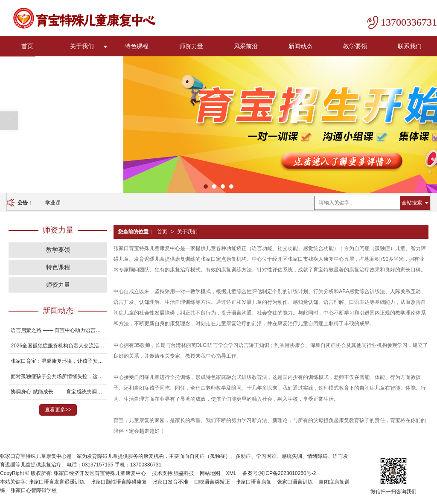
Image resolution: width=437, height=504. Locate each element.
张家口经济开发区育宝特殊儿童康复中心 (101, 473)
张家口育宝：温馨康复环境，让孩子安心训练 (59, 361)
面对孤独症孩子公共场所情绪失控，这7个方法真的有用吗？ (59, 376)
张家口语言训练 (295, 482)
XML (232, 473)
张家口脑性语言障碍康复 (119, 482)
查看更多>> (58, 410)
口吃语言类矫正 (212, 482)
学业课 (53, 203)
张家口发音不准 (170, 482)
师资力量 (191, 46)
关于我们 (82, 46)
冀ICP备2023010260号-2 (287, 473)
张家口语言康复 (253, 482)
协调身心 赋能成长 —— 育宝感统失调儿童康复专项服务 (59, 392)
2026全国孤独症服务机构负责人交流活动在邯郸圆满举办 (59, 346)
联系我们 (410, 46)
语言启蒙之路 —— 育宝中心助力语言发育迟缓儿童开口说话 (59, 330)
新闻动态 (300, 46)
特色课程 (137, 46)
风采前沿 (246, 46)
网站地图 (210, 473)
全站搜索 (412, 203)
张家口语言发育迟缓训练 (57, 482)
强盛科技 (184, 473)
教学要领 (355, 46)
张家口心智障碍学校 (34, 490)
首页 (27, 46)
